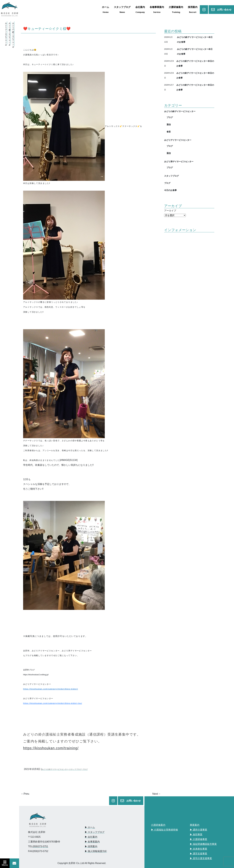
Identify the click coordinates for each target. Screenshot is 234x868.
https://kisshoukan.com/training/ (51, 748)
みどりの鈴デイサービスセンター (55, 769)
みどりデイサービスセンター (178, 140)
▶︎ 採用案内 (91, 846)
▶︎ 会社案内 (91, 837)
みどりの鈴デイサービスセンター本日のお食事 (195, 39)
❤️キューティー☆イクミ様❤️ (47, 29)
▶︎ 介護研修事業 (198, 839)
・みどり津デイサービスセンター (10, 33)
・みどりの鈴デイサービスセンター (13, 34)
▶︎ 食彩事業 (196, 834)
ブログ (85, 769)
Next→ (156, 794)
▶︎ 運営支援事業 (198, 854)
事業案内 (195, 825)
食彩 (169, 132)
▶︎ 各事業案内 (92, 842)
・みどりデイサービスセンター (6, 33)
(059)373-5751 (40, 846)
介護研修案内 (158, 825)
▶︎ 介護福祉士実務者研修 (164, 830)
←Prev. (25, 794)
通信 (169, 124)
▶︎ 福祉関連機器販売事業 (203, 844)
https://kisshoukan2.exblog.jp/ (36, 675)
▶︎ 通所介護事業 (198, 830)
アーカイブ (170, 211)
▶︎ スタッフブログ (95, 832)
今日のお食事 (170, 190)
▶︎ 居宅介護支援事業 (201, 858)
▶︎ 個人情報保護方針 (96, 851)
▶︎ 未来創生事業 (198, 849)
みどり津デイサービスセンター (179, 161)
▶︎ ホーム (90, 827)
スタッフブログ (75, 769)
